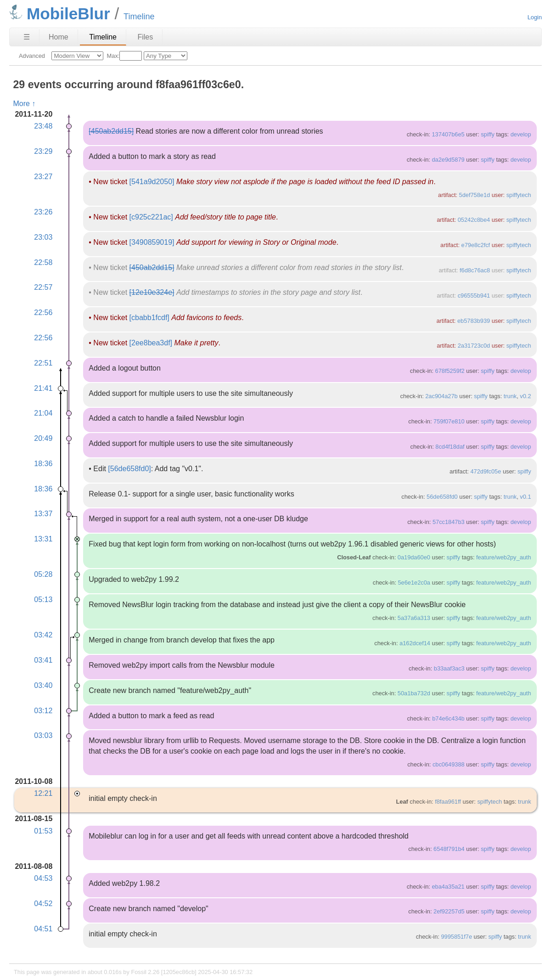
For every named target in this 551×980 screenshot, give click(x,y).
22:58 (43, 262)
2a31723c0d (474, 346)
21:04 (43, 413)
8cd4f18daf (450, 447)
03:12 (43, 711)
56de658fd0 (442, 497)
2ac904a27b (441, 396)
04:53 (43, 878)
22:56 (43, 313)
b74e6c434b (448, 718)
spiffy (488, 134)
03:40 (43, 685)
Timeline (103, 37)
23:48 (43, 126)
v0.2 (525, 396)
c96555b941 (474, 296)
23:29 (43, 151)
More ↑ (24, 104)
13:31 (43, 539)
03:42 (43, 635)
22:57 (43, 287)
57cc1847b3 (449, 522)
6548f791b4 (449, 849)
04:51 (43, 929)
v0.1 (525, 497)
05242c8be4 (474, 220)
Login (535, 17)
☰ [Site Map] (27, 37)
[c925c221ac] (151, 217)
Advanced (32, 56)
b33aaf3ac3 (449, 668)
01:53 (43, 831)
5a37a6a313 (414, 618)
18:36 (43, 464)
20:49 (43, 438)
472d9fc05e (486, 471)
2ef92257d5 (449, 911)
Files (145, 37)
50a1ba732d (414, 693)
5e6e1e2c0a (414, 583)
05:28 (43, 574)
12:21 (43, 793)
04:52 (43, 904)
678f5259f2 (450, 371)
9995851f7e (456, 937)
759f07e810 (449, 421)
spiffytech (519, 195)
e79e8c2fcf (476, 245)
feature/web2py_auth (504, 557)
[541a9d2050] (152, 182)
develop (521, 134)
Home (59, 37)
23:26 (43, 212)
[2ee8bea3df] (151, 343)
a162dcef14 (415, 643)
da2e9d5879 (448, 160)
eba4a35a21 (448, 887)
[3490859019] (152, 242)
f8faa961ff (448, 802)
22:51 (43, 363)
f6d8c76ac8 (475, 270)
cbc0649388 (449, 764)
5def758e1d (475, 195)
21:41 (43, 388)
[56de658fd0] (129, 469)
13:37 (43, 514)
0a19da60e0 (414, 557)
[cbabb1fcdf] (149, 318)
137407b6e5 (448, 134)
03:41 (43, 660)
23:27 (43, 177)
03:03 (43, 735)
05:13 (43, 600)
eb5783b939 (474, 321)
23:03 (43, 237)
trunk (510, 396)
